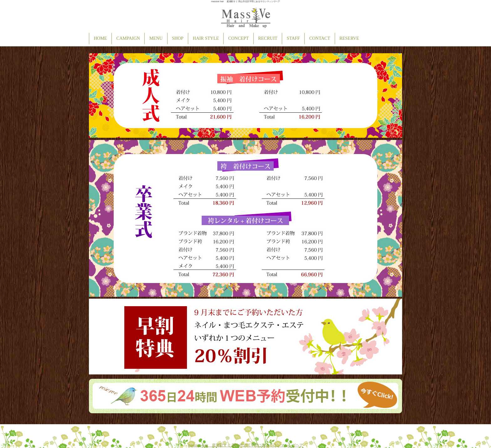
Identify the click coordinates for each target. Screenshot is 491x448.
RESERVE (349, 38)
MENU (156, 38)
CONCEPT (239, 38)
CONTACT (320, 38)
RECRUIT (268, 38)
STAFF (293, 38)
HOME (100, 38)
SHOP (178, 38)
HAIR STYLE (206, 38)
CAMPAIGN (128, 38)
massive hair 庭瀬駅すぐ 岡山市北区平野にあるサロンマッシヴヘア (246, 445)
